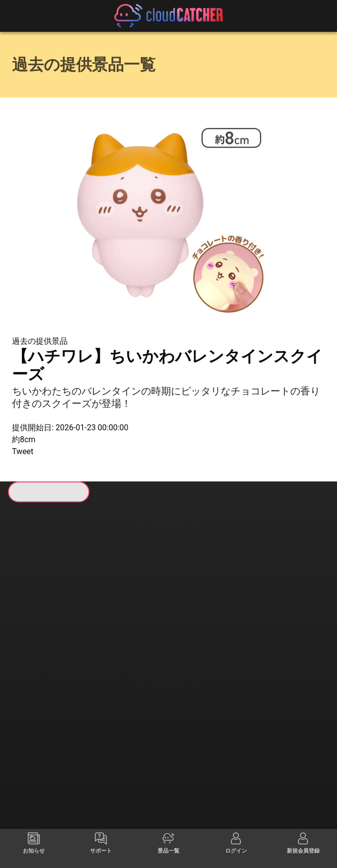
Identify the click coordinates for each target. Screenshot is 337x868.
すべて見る (44, 631)
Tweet (23, 451)
